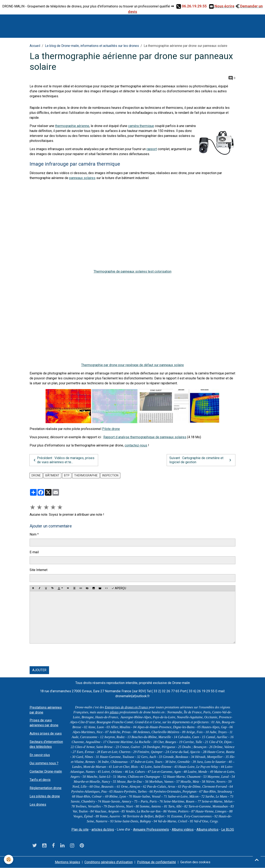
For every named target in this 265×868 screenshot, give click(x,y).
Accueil (35, 46)
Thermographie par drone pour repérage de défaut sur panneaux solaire (132, 365)
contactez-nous (136, 445)
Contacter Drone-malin (46, 771)
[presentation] (61, 655)
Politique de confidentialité (157, 862)
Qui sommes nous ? (44, 763)
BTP (67, 475)
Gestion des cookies (195, 862)
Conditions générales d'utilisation (109, 862)
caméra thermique (141, 126)
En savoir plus (40, 755)
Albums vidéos (183, 829)
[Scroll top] (257, 860)
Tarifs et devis (40, 780)
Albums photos (207, 829)
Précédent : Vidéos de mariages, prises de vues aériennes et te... (63, 460)
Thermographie (86, 475)
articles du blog (103, 829)
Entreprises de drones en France (126, 707)
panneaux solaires (82, 178)
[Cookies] (9, 859)
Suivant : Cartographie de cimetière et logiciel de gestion (201, 460)
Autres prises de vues (46, 733)
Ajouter (39, 670)
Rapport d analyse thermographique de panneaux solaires (145, 437)
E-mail (34, 552)
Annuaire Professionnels (151, 829)
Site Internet (39, 570)
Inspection (110, 475)
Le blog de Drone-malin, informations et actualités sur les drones (92, 46)
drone (36, 475)
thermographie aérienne (72, 126)
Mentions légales (67, 862)
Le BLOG (228, 829)
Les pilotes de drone (45, 796)
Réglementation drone (46, 788)
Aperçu (119, 588)
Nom (33, 534)
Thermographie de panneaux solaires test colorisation (132, 271)
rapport (152, 149)
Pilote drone (111, 429)
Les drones (38, 804)
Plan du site (80, 829)
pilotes (114, 712)
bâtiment (52, 475)
